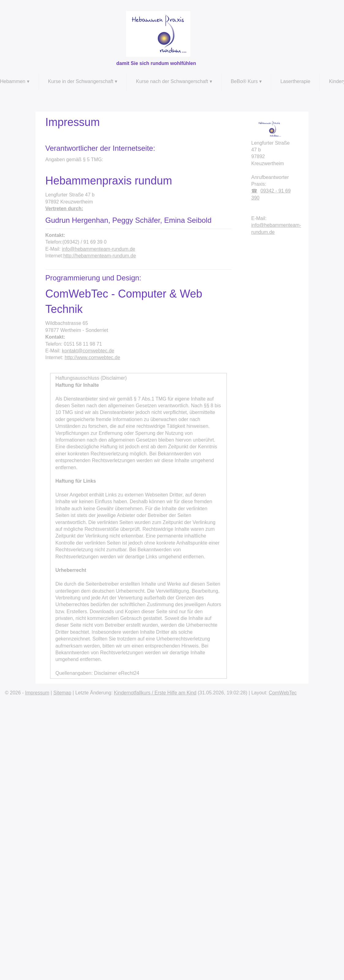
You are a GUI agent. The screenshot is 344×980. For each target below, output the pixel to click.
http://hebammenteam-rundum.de (100, 256)
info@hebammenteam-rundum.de (98, 249)
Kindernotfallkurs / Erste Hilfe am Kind (155, 693)
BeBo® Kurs (244, 81)
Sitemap (62, 693)
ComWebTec (283, 693)
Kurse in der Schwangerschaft (81, 81)
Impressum (37, 693)
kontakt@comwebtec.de (88, 351)
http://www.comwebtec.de (92, 357)
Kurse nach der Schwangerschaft (172, 81)
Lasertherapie (295, 81)
